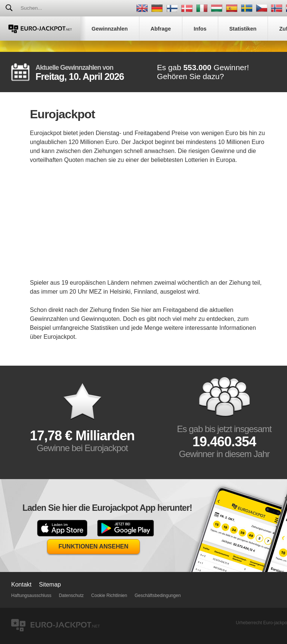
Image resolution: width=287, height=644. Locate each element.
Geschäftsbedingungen (158, 595)
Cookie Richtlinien (109, 595)
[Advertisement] (149, 226)
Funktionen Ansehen (94, 546)
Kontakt (21, 584)
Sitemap (50, 584)
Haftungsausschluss (31, 595)
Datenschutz (71, 595)
